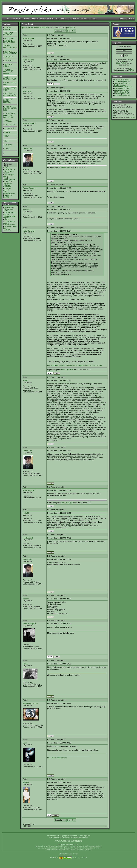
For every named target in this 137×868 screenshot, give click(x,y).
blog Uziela (51, 758)
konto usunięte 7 (29, 38)
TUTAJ (132, 70)
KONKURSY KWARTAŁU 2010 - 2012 (10, 108)
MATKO (7, 220)
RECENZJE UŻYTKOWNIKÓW (10, 95)
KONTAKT (8, 145)
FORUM (94, 19)
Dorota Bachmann (30, 188)
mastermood (28, 538)
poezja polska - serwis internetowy (35, 28)
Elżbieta (26, 782)
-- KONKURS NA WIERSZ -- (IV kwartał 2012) (10, 115)
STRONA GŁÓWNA (10, 19)
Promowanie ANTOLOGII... (124, 87)
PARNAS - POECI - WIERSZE (10, 47)
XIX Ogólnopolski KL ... (122, 92)
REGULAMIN (24, 19)
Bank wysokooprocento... (10, 179)
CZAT (7, 136)
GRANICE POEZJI (7, 196)
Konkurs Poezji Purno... (123, 80)
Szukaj (7, 149)
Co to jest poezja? (7, 189)
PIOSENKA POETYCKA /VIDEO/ (8, 72)
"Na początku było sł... (9, 176)
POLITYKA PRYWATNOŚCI (9, 41)
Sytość (7, 211)
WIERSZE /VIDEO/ (7, 65)
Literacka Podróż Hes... (123, 89)
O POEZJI (71, 28)
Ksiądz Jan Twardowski (8, 182)
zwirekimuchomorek (31, 703)
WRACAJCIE (9, 207)
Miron (25, 380)
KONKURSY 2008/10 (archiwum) (8, 101)
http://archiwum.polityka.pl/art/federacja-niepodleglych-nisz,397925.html (75, 366)
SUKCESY (8, 121)
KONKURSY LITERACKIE (8, 34)
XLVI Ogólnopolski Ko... (123, 83)
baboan (26, 599)
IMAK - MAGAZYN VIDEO (66, 19)
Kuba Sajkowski (29, 60)
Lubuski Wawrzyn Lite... (123, 95)
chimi (133, 117)
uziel (25, 743)
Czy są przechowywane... (10, 193)
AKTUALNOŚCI (83, 19)
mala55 (26, 513)
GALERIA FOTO (10, 125)
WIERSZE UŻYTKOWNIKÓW (43, 19)
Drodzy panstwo (120, 85)
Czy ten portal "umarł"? (9, 172)
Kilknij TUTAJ (121, 63)
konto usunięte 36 (30, 624)
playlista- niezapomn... (8, 186)
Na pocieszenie (10, 225)
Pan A (25, 664)
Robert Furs (28, 149)
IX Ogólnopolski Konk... (123, 90)
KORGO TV (9, 57)
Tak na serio (9, 209)
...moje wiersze (10, 169)
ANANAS (8, 230)
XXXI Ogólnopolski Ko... (123, 82)
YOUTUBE (8, 61)
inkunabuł (27, 210)
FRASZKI (8, 168)
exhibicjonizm (62, 758)
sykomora (27, 91)
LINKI (7, 141)
